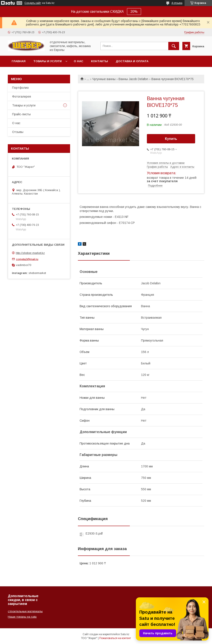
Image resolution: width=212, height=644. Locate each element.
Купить (171, 139)
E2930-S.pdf (94, 533)
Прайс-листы (21, 114)
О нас (79, 61)
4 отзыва (177, 3)
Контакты (100, 61)
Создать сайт (33, 3)
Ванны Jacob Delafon (133, 79)
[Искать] (174, 46)
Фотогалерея (22, 97)
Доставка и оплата (132, 61)
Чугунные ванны (104, 79)
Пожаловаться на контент (115, 638)
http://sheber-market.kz (30, 253)
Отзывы (18, 132)
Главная (19, 61)
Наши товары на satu (22, 617)
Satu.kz (125, 634)
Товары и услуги (47, 61)
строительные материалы (25, 611)
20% (134, 12)
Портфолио (20, 88)
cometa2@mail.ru (27, 259)
